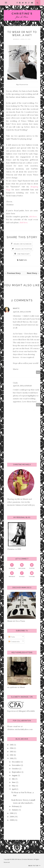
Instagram (22, 566)
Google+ (22, 574)
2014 (12, 748)
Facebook (12, 566)
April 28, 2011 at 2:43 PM (22, 312)
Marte (16, 308)
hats (25, 260)
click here (33, 217)
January (15, 810)
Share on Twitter (24, 249)
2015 (12, 745)
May (14, 786)
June (14, 782)
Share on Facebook (23, 244)
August (15, 775)
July (13, 779)
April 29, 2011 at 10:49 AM (22, 386)
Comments (14, 642)
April (14, 789)
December (16, 762)
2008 (12, 820)
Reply (38, 372)
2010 (12, 813)
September (17, 772)
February (16, 806)
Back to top (34, 866)
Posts (12, 637)
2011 (11, 758)
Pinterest (12, 574)
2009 (12, 817)
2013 (12, 752)
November (16, 765)
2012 (12, 755)
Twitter (32, 566)
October (15, 769)
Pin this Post (24, 254)
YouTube (32, 574)
